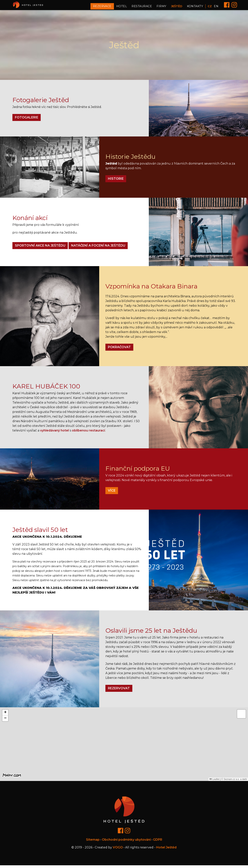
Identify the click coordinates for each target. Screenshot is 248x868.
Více (112, 493)
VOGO (118, 850)
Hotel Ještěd (166, 850)
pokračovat (119, 350)
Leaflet (214, 782)
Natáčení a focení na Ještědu (98, 248)
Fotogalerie (27, 120)
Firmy (161, 8)
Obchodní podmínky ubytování (126, 842)
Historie (116, 182)
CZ (210, 8)
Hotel (122, 8)
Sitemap (93, 842)
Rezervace (102, 8)
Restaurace (142, 8)
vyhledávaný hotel (55, 433)
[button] (124, 743)
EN (216, 8)
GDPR (158, 842)
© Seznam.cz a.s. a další (234, 782)
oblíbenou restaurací (88, 433)
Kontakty (195, 8)
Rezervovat (119, 691)
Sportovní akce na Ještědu (40, 248)
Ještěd (177, 8)
